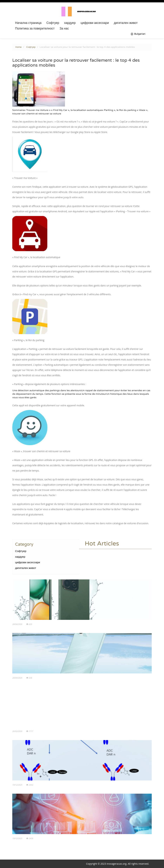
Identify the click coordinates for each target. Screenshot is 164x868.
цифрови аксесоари (95, 23)
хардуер (70, 23)
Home (18, 47)
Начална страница (28, 23)
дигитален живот (126, 23)
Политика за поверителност (35, 29)
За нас (64, 29)
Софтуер (53, 23)
